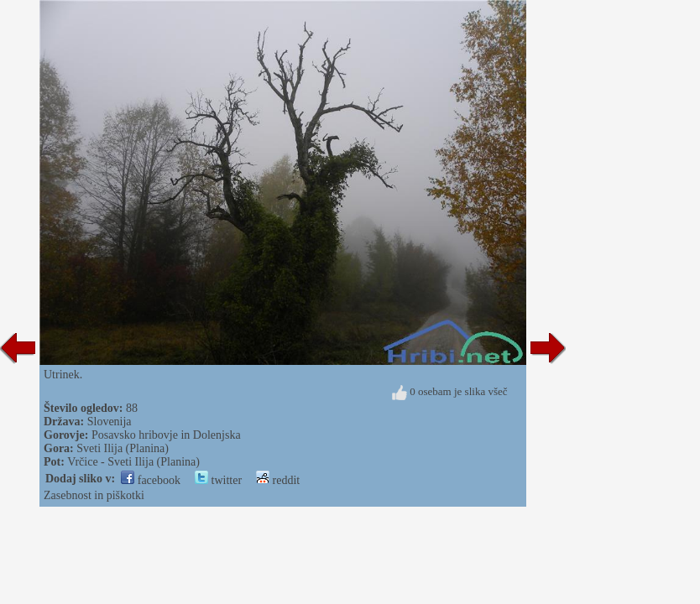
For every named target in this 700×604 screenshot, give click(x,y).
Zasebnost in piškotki (94, 495)
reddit (278, 480)
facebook (151, 480)
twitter (218, 480)
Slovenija (110, 422)
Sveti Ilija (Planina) (123, 448)
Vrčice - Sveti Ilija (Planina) (133, 462)
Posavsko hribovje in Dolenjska (166, 435)
